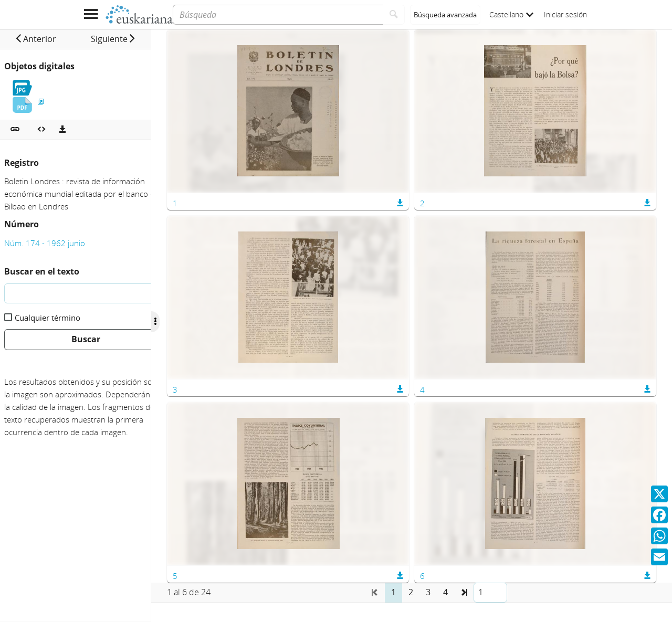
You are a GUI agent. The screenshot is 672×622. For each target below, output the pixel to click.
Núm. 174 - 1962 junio (45, 243)
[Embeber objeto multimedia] (41, 130)
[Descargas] (62, 130)
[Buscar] (394, 15)
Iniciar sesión (565, 14)
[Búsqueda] (278, 15)
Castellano (511, 14)
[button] (42, 39)
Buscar (86, 339)
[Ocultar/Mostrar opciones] (183, 322)
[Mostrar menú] (91, 14)
